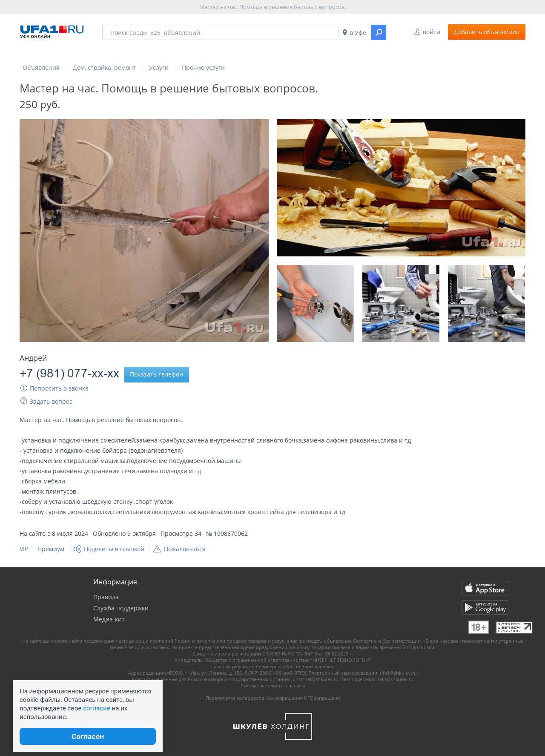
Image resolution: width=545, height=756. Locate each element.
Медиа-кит (109, 619)
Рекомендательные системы (273, 686)
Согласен (88, 736)
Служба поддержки (121, 608)
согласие (97, 708)
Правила (106, 597)
